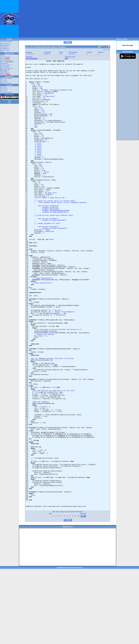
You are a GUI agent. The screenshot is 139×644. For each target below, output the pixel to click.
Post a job (4, 82)
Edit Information (6, 65)
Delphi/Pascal (5, 45)
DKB (66, 58)
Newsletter (4, 71)
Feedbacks (4, 89)
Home (3, 55)
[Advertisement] (49, 19)
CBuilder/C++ (5, 47)
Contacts (4, 87)
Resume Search (6, 83)
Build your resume (7, 78)
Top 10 (3, 59)
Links (9, 103)
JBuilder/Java (5, 50)
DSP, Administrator (32, 58)
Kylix (2, 52)
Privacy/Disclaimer (7, 92)
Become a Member (7, 68)
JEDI (9, 101)
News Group (6, 44)
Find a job (4, 80)
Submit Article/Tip (6, 60)
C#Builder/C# (5, 48)
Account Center (6, 57)
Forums (7, 62)
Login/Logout (5, 67)
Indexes (3, 75)
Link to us (4, 91)
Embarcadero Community (9, 100)
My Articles (4, 63)
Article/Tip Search (6, 42)
